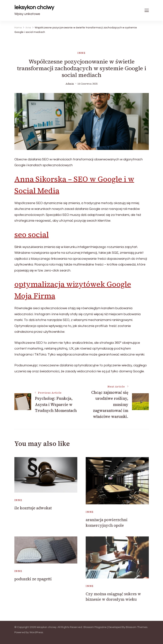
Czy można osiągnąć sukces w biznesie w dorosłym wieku (113, 597)
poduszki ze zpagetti (33, 579)
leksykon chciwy (34, 7)
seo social (32, 235)
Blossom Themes (137, 627)
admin (70, 84)
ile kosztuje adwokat (33, 508)
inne (81, 53)
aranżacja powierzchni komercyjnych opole (107, 522)
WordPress (36, 632)
